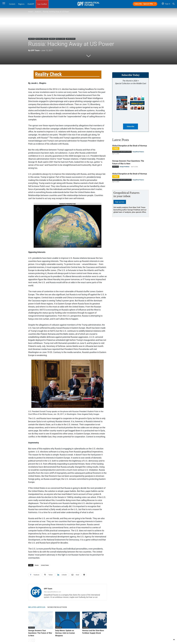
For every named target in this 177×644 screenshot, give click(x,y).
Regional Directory (42, 39)
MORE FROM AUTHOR (69, 607)
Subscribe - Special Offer (145, 4)
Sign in (166, 4)
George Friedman (125, 167)
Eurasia (52, 39)
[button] (174, 4)
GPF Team (35, 50)
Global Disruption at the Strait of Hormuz (130, 146)
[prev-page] (30, 637)
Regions (21, 4)
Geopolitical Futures (138, 152)
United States (71, 39)
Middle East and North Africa (122, 152)
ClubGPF (31, 4)
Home (30, 12)
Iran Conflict (42, 4)
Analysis (38, 12)
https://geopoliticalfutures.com (52, 592)
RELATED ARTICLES (41, 607)
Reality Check (60, 39)
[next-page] (33, 637)
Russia (37, 565)
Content (12, 4)
